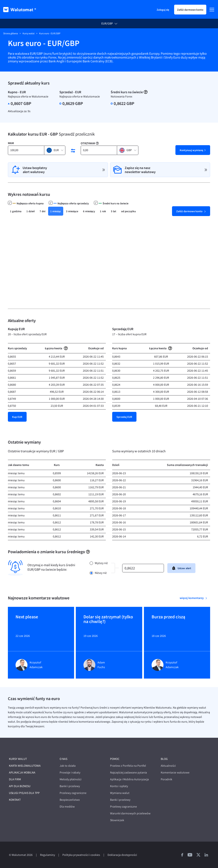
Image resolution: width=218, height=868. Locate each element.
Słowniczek (117, 820)
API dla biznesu (20, 786)
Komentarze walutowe (175, 773)
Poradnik (166, 779)
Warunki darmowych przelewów (130, 813)
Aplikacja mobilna (22, 773)
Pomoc (115, 759)
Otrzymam (88, 143)
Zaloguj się (163, 10)
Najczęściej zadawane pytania (128, 773)
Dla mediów (67, 807)
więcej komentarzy (192, 598)
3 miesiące (72, 211)
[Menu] (212, 10)
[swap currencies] (73, 151)
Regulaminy (47, 855)
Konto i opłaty (119, 786)
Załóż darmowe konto (190, 10)
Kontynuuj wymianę (191, 150)
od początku (128, 211)
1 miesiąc (56, 211)
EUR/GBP (107, 24)
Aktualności (168, 766)
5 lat (114, 211)
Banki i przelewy (70, 786)
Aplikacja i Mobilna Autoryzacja (129, 779)
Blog (164, 759)
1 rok (103, 211)
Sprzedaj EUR (124, 417)
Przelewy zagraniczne (73, 793)
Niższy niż (101, 573)
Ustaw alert (181, 568)
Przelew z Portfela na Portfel (128, 766)
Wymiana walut (120, 793)
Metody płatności (70, 779)
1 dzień (31, 211)
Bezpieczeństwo (70, 800)
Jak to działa (68, 766)
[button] (55, 150)
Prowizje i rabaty (70, 773)
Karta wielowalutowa (25, 766)
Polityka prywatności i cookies (81, 855)
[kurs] (143, 568)
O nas (63, 759)
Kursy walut (29, 33)
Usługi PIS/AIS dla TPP (24, 793)
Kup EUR (17, 417)
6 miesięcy (89, 211)
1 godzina (16, 211)
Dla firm (15, 779)
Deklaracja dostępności (122, 855)
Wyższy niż (101, 563)
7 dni (42, 211)
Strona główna (11, 33)
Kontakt (15, 800)
